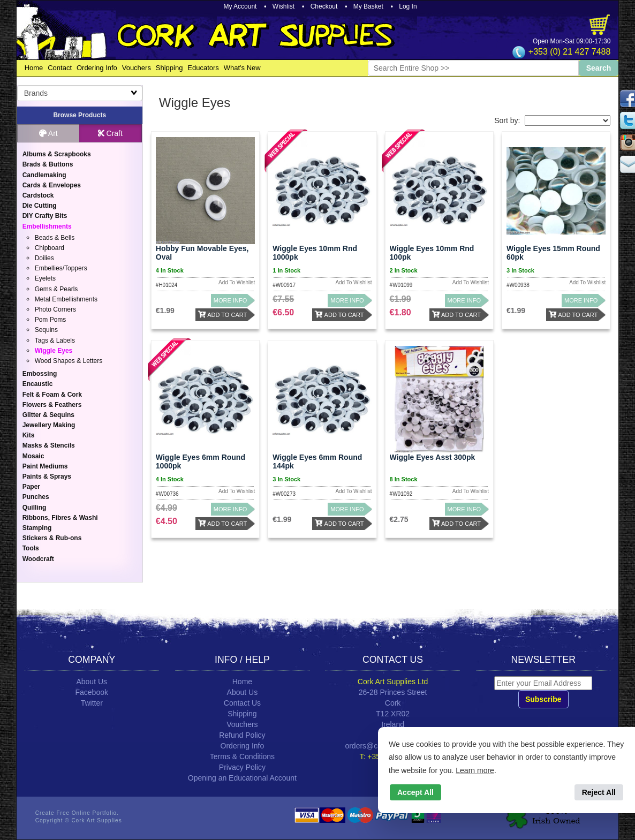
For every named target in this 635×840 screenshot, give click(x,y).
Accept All (415, 792)
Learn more (475, 770)
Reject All (599, 792)
